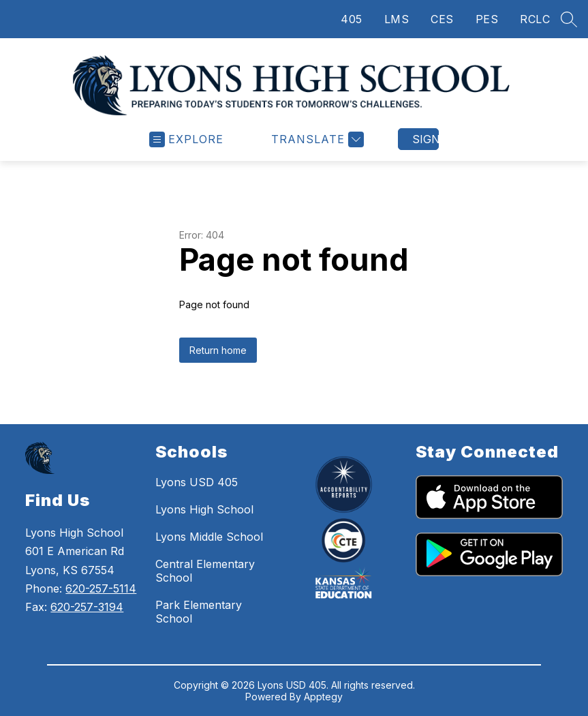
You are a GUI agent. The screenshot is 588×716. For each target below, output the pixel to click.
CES (442, 19)
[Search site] (569, 19)
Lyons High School (204, 509)
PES (487, 19)
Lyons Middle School (209, 537)
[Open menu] (186, 139)
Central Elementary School (205, 571)
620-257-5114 (101, 588)
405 (352, 19)
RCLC (535, 19)
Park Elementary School (199, 612)
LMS (397, 19)
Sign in (425, 139)
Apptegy (323, 697)
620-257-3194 (87, 607)
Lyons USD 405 (197, 482)
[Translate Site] (316, 139)
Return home (218, 350)
